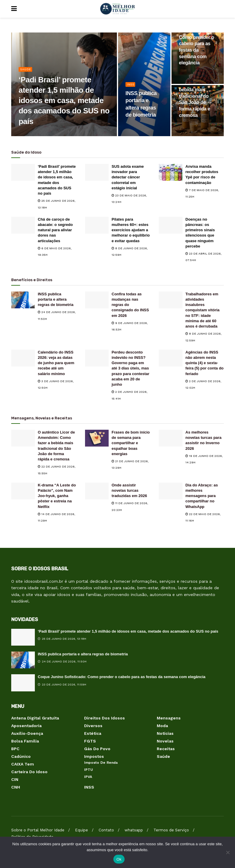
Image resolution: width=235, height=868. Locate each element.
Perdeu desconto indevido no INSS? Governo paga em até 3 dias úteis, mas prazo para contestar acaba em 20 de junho (130, 368)
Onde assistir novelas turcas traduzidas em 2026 (129, 490)
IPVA (88, 777)
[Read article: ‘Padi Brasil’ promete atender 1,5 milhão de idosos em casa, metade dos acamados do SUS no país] (23, 172)
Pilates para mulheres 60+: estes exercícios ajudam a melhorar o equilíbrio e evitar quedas (131, 230)
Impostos (94, 756)
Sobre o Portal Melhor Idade (38, 830)
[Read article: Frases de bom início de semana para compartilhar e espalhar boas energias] (97, 438)
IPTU (89, 770)
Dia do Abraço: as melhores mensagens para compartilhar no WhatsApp (202, 496)
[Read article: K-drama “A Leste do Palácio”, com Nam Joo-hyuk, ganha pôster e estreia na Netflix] (23, 491)
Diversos (93, 726)
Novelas (165, 741)
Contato (106, 830)
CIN (15, 779)
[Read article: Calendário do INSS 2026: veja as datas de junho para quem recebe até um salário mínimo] (23, 358)
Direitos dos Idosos (105, 718)
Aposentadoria (26, 726)
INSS (131, 87)
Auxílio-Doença (27, 733)
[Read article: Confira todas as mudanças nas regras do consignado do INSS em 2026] (97, 300)
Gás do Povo (97, 749)
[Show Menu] (14, 9)
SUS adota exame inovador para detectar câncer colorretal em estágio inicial (128, 177)
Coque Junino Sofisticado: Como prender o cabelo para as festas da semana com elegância (122, 677)
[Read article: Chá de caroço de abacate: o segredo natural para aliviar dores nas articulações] (23, 225)
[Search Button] (221, 9)
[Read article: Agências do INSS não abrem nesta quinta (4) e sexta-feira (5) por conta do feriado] (171, 358)
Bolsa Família (25, 741)
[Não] (228, 852)
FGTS (90, 741)
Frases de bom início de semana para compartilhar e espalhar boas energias (131, 443)
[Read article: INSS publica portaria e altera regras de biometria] (23, 300)
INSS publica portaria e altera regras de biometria (56, 299)
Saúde (26, 72)
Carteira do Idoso (29, 772)
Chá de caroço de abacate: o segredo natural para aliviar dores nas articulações (55, 230)
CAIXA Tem (23, 764)
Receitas (166, 749)
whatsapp (134, 830)
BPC (15, 749)
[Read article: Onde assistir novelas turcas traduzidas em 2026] (97, 491)
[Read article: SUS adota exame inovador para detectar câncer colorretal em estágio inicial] (97, 172)
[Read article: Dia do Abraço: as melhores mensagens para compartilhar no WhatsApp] (171, 491)
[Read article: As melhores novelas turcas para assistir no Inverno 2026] (171, 438)
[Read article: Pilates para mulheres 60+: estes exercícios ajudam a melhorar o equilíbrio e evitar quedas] (97, 225)
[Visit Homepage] (117, 9)
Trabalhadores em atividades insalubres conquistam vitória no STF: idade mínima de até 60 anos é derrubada (203, 310)
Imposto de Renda (101, 763)
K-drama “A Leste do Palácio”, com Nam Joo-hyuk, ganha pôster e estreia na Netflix (57, 496)
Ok (119, 859)
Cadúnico (21, 756)
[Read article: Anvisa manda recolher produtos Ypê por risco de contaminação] (171, 172)
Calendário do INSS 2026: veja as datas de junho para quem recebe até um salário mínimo (56, 363)
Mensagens (169, 718)
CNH (16, 787)
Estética (93, 733)
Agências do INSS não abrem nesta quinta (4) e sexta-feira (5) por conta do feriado (204, 363)
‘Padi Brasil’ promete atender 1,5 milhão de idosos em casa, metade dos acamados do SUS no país (128, 631)
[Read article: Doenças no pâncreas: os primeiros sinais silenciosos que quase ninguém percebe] (171, 225)
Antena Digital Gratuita (35, 718)
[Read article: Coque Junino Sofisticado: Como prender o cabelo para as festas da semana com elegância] (23, 683)
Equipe (81, 830)
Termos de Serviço (171, 830)
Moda (162, 726)
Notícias (165, 733)
